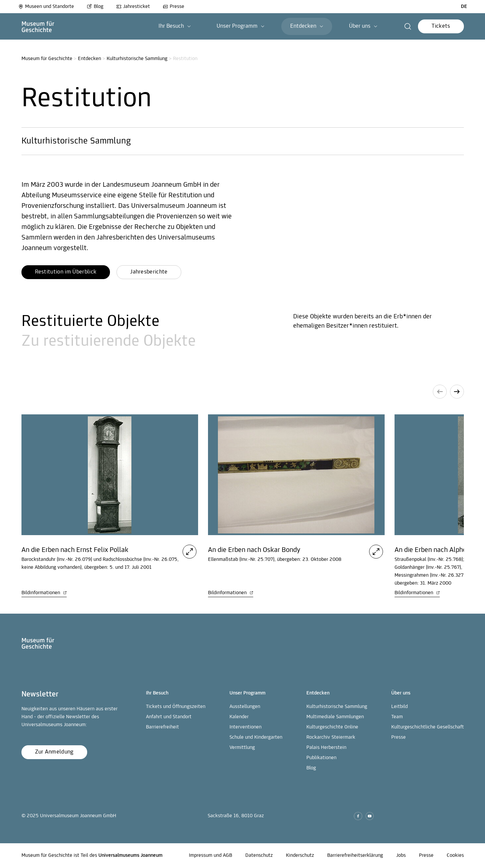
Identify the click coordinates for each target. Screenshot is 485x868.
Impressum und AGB (210, 855)
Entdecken (89, 59)
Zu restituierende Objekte (109, 342)
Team (397, 717)
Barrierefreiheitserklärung (355, 855)
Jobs (401, 855)
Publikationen (321, 758)
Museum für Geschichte (47, 59)
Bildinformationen (44, 593)
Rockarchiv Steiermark (331, 737)
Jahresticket (133, 7)
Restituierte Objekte (90, 322)
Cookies (455, 855)
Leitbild (399, 707)
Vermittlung (242, 748)
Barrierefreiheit (162, 727)
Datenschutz (259, 855)
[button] (408, 26)
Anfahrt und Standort (169, 717)
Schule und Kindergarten (256, 737)
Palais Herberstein (326, 748)
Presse (173, 7)
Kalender (239, 717)
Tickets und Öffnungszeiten (176, 707)
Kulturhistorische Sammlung (137, 59)
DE (464, 7)
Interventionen (245, 727)
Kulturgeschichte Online (332, 727)
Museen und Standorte (46, 7)
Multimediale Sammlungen (335, 717)
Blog (95, 7)
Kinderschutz (300, 855)
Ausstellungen (245, 707)
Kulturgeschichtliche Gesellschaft (428, 727)
